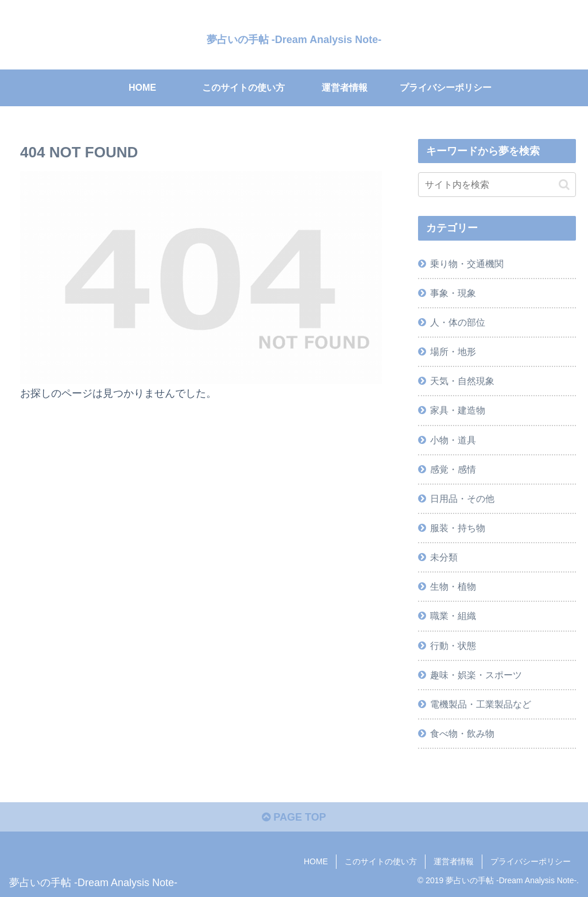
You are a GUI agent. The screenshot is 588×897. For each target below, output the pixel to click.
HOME (316, 861)
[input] (497, 185)
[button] (564, 185)
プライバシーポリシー (531, 861)
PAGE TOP (294, 817)
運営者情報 (454, 861)
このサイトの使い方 (381, 861)
